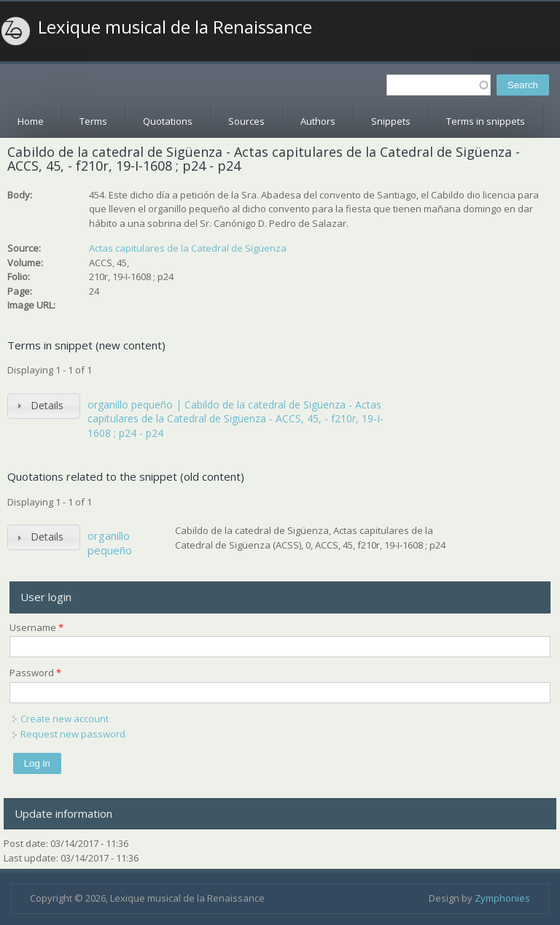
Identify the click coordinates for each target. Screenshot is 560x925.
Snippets (391, 121)
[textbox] (439, 85)
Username (36, 627)
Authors (318, 121)
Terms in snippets (486, 121)
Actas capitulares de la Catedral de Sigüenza (188, 248)
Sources (246, 121)
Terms (93, 121)
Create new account (65, 719)
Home (31, 121)
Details (47, 405)
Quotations (168, 121)
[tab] (44, 406)
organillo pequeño (110, 543)
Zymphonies (502, 898)
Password (35, 673)
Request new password (73, 734)
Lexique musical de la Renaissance (175, 27)
